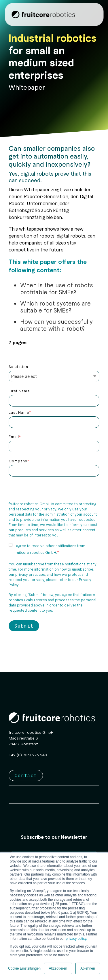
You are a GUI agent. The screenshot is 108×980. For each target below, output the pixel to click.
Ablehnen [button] (88, 968)
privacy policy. (76, 939)
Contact (26, 775)
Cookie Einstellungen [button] (24, 968)
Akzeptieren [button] (58, 968)
